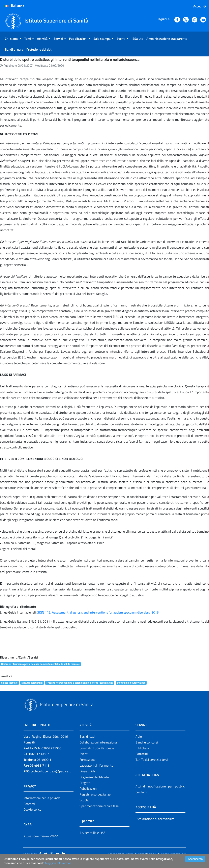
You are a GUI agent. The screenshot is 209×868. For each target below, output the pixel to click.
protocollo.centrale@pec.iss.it (51, 771)
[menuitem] (13, 39)
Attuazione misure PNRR (41, 836)
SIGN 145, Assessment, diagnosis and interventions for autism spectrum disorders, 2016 (98, 612)
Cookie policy (32, 809)
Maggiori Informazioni (59, 863)
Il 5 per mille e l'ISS (93, 833)
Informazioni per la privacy (42, 798)
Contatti (29, 804)
